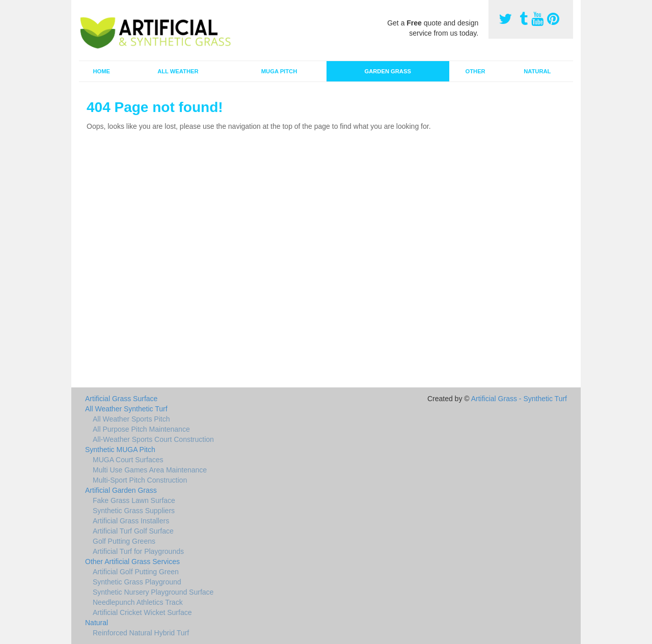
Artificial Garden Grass (121, 490)
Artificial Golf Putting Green (136, 572)
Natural (537, 71)
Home (101, 71)
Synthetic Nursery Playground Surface (153, 592)
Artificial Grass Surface (121, 399)
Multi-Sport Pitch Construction (140, 480)
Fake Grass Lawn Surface (134, 500)
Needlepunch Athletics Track (138, 602)
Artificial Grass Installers (131, 521)
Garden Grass (387, 71)
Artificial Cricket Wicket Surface (142, 612)
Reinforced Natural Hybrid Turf (141, 633)
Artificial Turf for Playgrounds (138, 551)
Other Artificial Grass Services (132, 562)
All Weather (178, 71)
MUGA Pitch (279, 71)
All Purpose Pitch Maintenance (141, 429)
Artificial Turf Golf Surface (133, 531)
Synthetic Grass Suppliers (134, 511)
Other (476, 71)
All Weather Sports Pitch (131, 419)
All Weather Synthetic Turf (126, 409)
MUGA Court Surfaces (128, 460)
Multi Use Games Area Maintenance (150, 470)
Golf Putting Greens (124, 541)
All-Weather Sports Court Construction (153, 439)
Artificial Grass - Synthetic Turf (519, 399)
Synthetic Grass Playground (137, 582)
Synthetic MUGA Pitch (120, 450)
